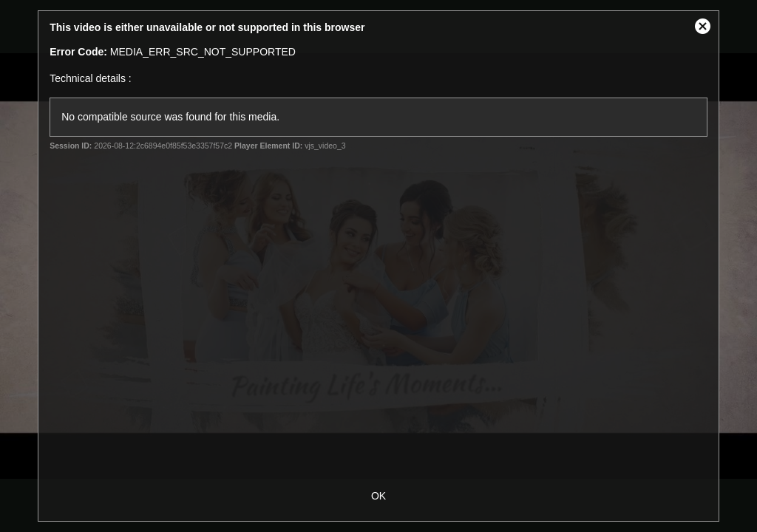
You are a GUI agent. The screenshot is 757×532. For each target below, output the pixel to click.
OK (378, 496)
